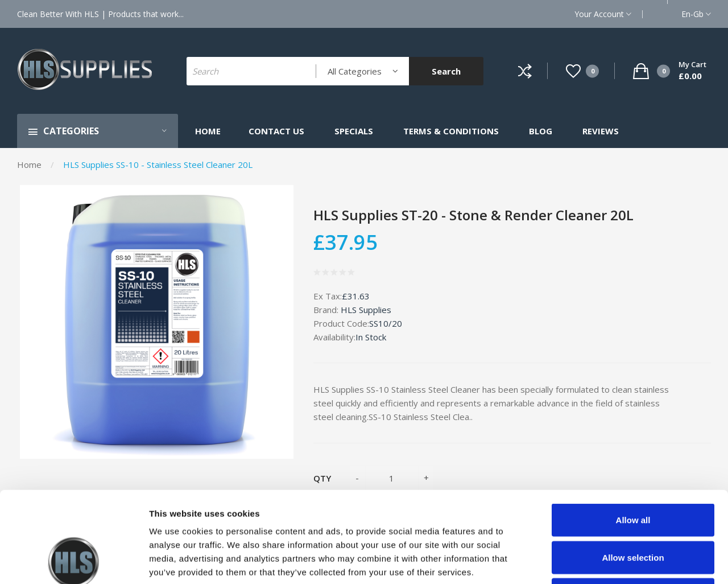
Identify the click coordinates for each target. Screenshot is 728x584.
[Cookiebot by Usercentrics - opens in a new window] (74, 562)
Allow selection (633, 472)
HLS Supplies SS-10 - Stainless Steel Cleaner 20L (158, 164)
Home (29, 164)
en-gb (696, 14)
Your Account (603, 14)
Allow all (633, 435)
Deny (633, 509)
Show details (597, 562)
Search (446, 71)
